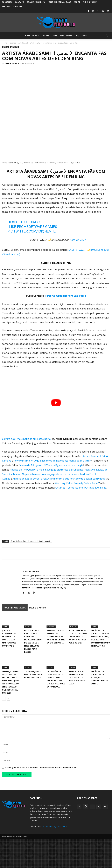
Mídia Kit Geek (90, 2)
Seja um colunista (36, 2)
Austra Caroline (12, 63)
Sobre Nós (7, 2)
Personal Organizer (12, 6)
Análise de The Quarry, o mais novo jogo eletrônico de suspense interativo (52, 470)
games (33, 541)
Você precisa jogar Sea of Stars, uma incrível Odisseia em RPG (100, 678)
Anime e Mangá (67, 36)
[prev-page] (4, 699)
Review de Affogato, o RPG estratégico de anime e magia (51, 465)
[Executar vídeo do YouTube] (56, 403)
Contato (20, 2)
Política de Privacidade (59, 2)
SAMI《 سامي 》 (45, 541)
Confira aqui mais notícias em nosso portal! (27, 439)
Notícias (36, 36)
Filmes (46, 36)
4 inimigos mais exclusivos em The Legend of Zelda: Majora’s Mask (77, 678)
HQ (78, 36)
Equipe (77, 2)
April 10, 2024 (78, 240)
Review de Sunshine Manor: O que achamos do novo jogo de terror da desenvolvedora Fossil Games (55, 474)
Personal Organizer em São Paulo (65, 296)
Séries (54, 36)
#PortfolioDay (25, 222)
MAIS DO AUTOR (38, 608)
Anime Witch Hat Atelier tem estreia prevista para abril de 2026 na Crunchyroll (56, 637)
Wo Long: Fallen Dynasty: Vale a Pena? (77, 483)
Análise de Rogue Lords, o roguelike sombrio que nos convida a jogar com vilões (59, 479)
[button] (106, 36)
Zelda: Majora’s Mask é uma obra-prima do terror (33, 675)
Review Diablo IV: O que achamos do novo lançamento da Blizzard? (52, 461)
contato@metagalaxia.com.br (55, 826)
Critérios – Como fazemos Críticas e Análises (81, 488)
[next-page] (9, 699)
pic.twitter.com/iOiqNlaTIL (32, 231)
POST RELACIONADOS (15, 608)
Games (85, 36)
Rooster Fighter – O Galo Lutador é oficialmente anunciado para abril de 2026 (78, 637)
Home (27, 36)
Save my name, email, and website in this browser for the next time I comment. (41, 768)
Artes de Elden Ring (19, 541)
